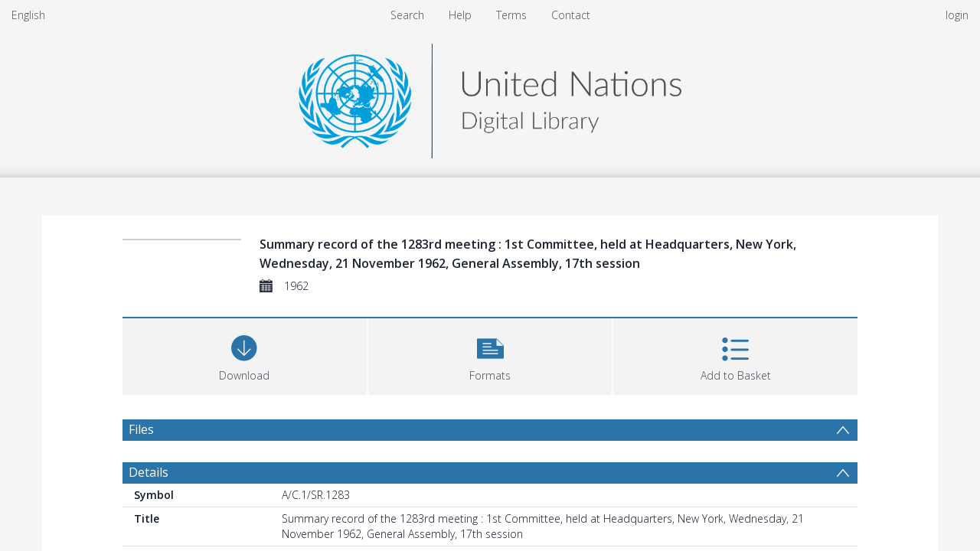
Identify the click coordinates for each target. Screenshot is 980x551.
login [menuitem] (957, 15)
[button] (490, 355)
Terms (511, 15)
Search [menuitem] (407, 15)
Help (460, 15)
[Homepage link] (490, 97)
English (28, 15)
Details (149, 472)
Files (141, 429)
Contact (571, 15)
